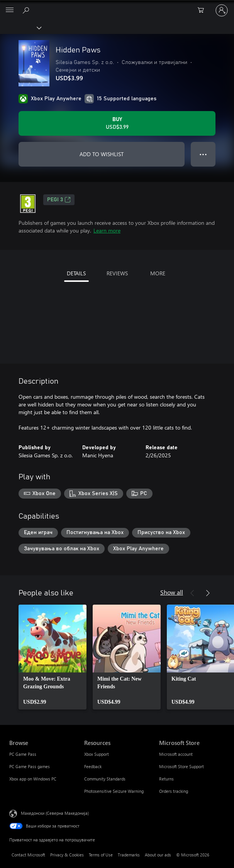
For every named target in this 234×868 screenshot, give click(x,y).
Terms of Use (101, 855)
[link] (53, 657)
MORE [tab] (158, 273)
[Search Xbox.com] (27, 10)
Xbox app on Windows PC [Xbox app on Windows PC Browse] (33, 779)
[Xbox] (20, 27)
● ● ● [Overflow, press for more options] (203, 154)
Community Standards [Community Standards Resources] (105, 779)
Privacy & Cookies (67, 855)
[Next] (208, 593)
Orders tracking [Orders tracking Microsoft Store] (174, 791)
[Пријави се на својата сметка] (222, 10)
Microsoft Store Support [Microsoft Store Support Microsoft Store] (181, 766)
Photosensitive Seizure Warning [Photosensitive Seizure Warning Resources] (114, 791)
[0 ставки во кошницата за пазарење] (203, 10)
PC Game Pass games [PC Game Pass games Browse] (30, 766)
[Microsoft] (117, 6)
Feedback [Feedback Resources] (93, 766)
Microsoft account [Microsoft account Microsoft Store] (176, 754)
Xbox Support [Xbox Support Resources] (97, 754)
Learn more (107, 230)
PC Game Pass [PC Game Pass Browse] (23, 754)
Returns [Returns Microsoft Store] (166, 779)
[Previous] (192, 593)
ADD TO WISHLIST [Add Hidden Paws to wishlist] (102, 154)
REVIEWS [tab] (117, 273)
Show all (172, 592)
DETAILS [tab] (76, 273)
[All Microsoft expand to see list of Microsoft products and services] (10, 10)
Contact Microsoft (28, 855)
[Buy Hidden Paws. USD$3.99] (117, 123)
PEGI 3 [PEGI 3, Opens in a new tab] (59, 200)
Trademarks (129, 855)
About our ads (158, 855)
